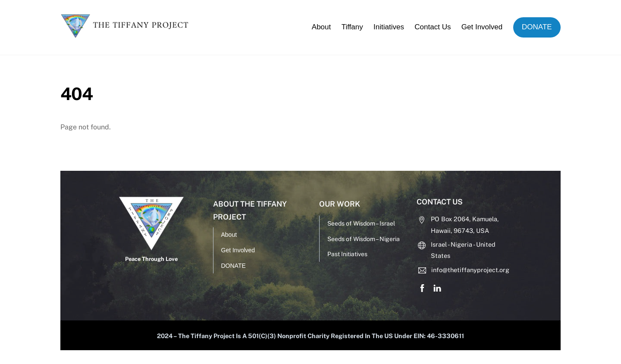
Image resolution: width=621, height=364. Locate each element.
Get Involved (482, 27)
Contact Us (433, 27)
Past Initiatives (347, 254)
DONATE (537, 27)
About (321, 27)
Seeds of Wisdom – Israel (361, 223)
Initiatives (389, 27)
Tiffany (352, 27)
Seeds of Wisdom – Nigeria (364, 239)
